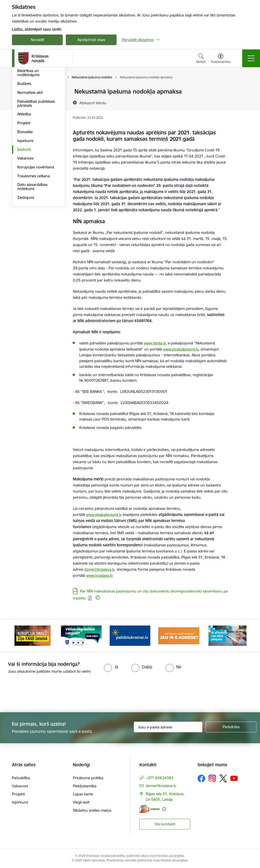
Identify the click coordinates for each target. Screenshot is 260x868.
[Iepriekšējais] (20, 636)
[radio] (111, 667)
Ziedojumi (26, 258)
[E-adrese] (150, 809)
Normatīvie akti (30, 153)
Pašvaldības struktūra (36, 101)
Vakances (25, 219)
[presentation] (130, 693)
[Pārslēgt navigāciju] (251, 58)
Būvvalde (25, 192)
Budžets (24, 144)
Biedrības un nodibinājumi (28, 133)
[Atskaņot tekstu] (93, 103)
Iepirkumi (25, 201)
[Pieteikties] (231, 727)
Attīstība (24, 174)
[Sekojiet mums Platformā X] (223, 778)
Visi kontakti (165, 824)
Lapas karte (83, 794)
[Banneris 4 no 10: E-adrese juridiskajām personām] (179, 635)
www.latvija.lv (155, 343)
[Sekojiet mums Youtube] (234, 778)
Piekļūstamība (85, 786)
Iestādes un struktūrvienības (31, 111)
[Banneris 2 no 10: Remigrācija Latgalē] (81, 635)
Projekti (24, 183)
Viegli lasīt (81, 802)
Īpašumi (24, 210)
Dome (22, 92)
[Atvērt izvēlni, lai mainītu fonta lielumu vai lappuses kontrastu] (221, 59)
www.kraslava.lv (99, 575)
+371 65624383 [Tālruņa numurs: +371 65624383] (160, 778)
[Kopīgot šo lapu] (241, 102)
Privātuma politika (88, 778)
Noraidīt (37, 40)
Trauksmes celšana (34, 236)
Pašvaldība (21, 778)
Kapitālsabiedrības (33, 122)
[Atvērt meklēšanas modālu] (201, 59)
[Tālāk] (240, 636)
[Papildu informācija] (98, 598)
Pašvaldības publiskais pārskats (36, 164)
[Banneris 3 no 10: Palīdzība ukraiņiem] (130, 635)
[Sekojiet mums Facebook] (201, 778)
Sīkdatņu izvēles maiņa (92, 810)
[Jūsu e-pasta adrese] (168, 727)
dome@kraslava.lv (100, 569)
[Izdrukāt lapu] (241, 89)
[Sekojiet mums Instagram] (212, 778)
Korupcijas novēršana (36, 227)
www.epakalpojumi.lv (181, 349)
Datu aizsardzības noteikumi (32, 247)
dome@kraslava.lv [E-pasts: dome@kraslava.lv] (161, 786)
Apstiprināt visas (91, 40)
